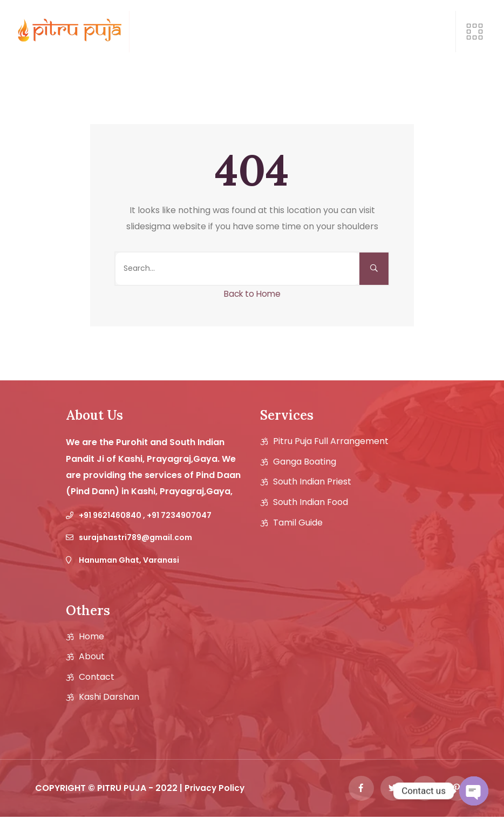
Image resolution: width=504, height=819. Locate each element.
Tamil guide (298, 523)
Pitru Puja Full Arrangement (331, 441)
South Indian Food (311, 502)
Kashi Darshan (109, 697)
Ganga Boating (305, 462)
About (92, 657)
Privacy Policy (216, 789)
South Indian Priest (312, 482)
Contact (97, 677)
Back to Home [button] (252, 294)
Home (91, 637)
